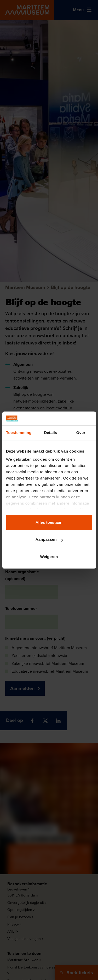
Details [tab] (50, 433)
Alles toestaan (49, 522)
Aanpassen (49, 539)
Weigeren (49, 557)
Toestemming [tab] (19, 433)
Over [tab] (81, 433)
